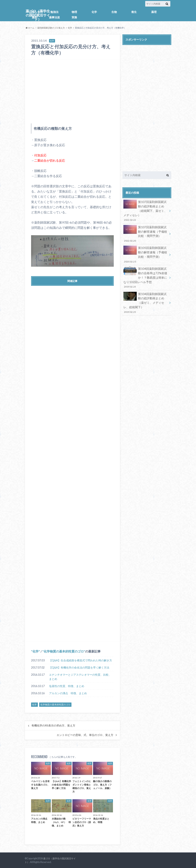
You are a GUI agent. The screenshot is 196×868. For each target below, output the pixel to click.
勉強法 (54, 12)
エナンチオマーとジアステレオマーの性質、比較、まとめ (80, 677)
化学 (94, 12)
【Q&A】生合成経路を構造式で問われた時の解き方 (81, 660)
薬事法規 (54, 17)
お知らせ (35, 12)
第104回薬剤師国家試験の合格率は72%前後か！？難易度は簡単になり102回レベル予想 (146, 273)
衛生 (134, 12)
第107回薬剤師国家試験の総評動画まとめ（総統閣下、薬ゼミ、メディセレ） (146, 210)
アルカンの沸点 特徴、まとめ (68, 693)
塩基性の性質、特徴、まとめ (67, 686)
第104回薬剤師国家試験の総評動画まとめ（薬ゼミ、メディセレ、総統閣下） (146, 297)
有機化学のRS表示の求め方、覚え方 (53, 725)
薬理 (154, 12)
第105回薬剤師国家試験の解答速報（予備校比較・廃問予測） (146, 252)
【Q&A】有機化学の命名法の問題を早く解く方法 (79, 667)
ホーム (30, 28)
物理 (74, 12)
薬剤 (35, 17)
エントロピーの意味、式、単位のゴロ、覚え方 (85, 735)
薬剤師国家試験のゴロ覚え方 (51, 28)
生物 (114, 12)
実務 (74, 17)
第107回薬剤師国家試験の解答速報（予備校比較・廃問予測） (146, 232)
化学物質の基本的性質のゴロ (64, 651)
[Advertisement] (73, 92)
